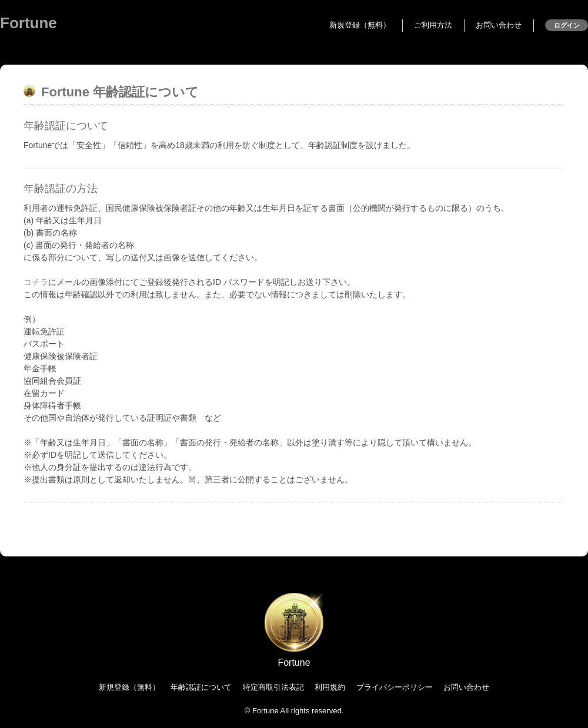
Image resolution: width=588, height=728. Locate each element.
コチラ (36, 282)
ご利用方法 (433, 25)
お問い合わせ (499, 25)
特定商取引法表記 (273, 687)
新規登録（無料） (360, 25)
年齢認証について (201, 687)
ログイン (567, 25)
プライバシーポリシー (395, 687)
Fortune (29, 23)
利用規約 (330, 687)
